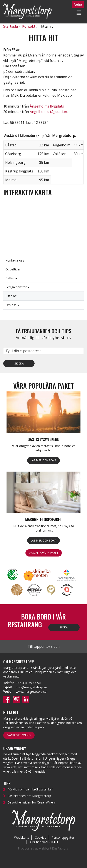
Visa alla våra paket (44, 553)
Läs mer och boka (43, 460)
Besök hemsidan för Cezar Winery (32, 802)
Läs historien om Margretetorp (29, 796)
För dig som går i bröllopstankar (30, 789)
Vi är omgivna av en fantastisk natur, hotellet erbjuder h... (44, 448)
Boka (64, 627)
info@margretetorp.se (31, 687)
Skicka (19, 363)
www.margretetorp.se (31, 692)
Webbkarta (22, 837)
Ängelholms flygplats (47, 106)
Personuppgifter (63, 837)
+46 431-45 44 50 (28, 683)
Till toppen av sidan (44, 646)
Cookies (40, 837)
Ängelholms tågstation (48, 112)
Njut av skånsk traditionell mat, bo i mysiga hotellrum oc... (44, 528)
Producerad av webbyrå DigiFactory (43, 848)
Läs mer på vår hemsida (28, 771)
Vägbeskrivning (19, 735)
